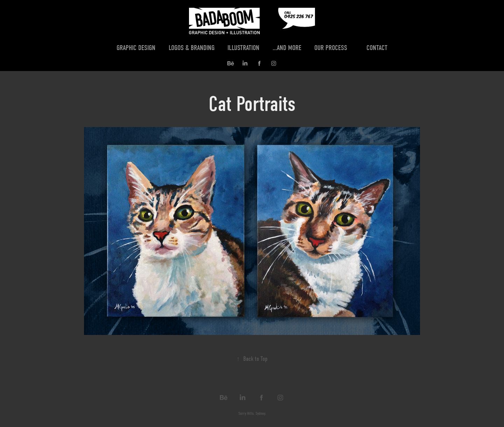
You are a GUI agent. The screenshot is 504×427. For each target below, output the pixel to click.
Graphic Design (136, 48)
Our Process (331, 48)
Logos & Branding (192, 48)
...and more (287, 48)
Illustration (243, 48)
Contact (377, 48)
